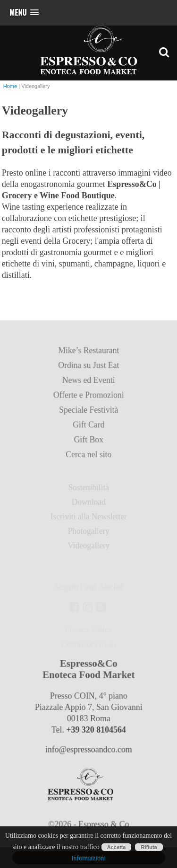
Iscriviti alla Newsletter (88, 518)
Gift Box (88, 442)
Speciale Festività (88, 413)
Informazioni (88, 858)
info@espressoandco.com (88, 751)
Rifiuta (149, 847)
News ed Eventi (89, 384)
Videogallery (88, 546)
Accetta (117, 847)
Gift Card (88, 428)
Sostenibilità (89, 489)
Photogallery (89, 532)
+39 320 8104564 (96, 731)
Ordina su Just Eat (88, 369)
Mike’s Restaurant (88, 354)
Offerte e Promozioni (88, 398)
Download (89, 503)
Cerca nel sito (89, 456)
